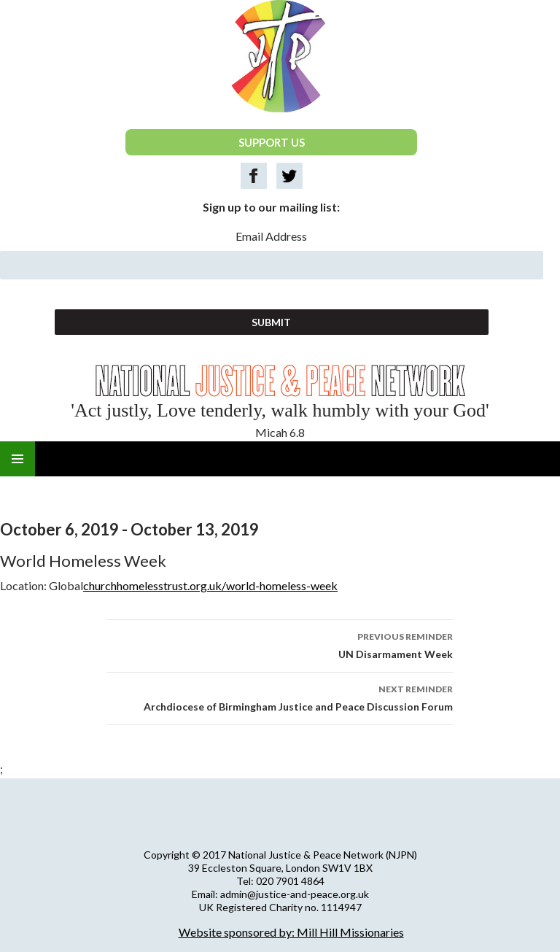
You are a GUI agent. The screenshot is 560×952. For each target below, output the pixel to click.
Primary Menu (17, 459)
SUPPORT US (272, 142)
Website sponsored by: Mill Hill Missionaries (291, 932)
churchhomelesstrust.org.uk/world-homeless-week (210, 585)
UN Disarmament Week (280, 644)
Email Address (271, 236)
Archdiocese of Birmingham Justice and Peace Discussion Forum (280, 697)
